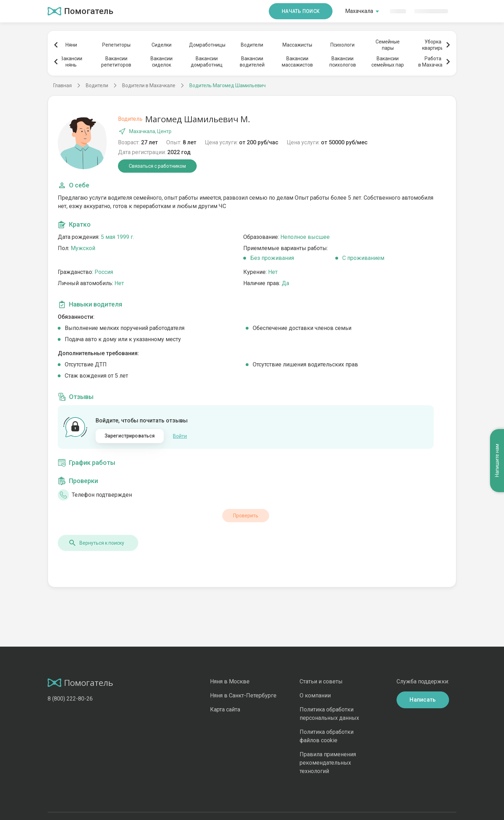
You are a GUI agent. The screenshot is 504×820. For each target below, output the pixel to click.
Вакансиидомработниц (207, 62)
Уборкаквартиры (433, 45)
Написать (423, 700)
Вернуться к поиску (96, 543)
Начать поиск (301, 11)
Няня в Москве (230, 681)
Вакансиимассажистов (297, 62)
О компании (315, 695)
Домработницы (207, 45)
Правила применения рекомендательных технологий (328, 763)
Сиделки (162, 45)
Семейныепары (388, 45)
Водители (252, 45)
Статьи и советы (321, 681)
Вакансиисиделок (162, 62)
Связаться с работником (157, 166)
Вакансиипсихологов (343, 62)
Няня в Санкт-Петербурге (243, 695)
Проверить (246, 516)
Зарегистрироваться (130, 436)
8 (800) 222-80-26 (70, 699)
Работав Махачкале (433, 62)
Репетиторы (116, 45)
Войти (180, 436)
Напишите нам (497, 460)
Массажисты (297, 45)
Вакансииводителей (252, 62)
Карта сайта (225, 709)
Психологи (342, 45)
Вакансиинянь (71, 62)
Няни (71, 45)
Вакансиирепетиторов (116, 62)
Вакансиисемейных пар (388, 62)
